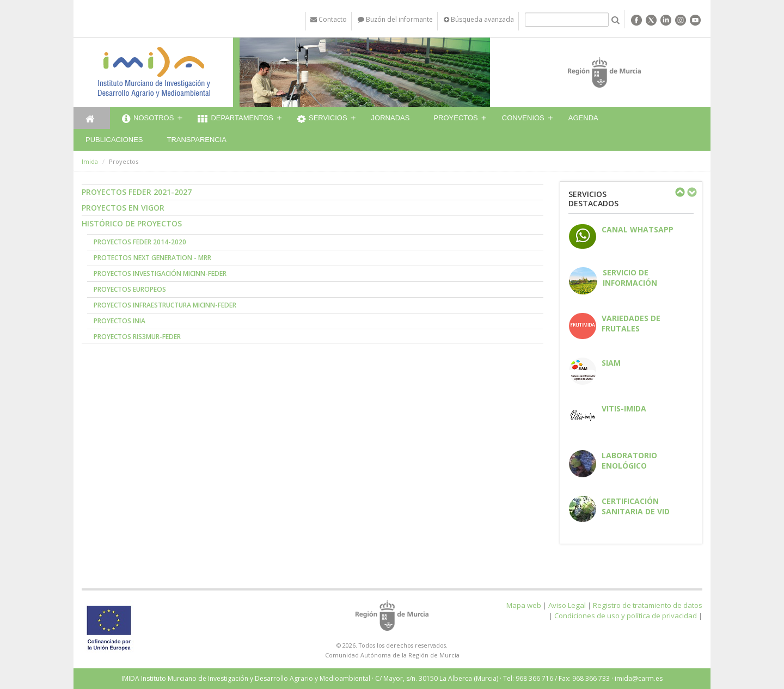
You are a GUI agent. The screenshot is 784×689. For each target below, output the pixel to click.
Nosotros (148, 119)
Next (691, 192)
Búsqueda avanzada (479, 19)
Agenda (583, 118)
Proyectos (455, 118)
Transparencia (197, 140)
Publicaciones (114, 140)
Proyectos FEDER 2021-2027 (137, 192)
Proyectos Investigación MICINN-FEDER (160, 273)
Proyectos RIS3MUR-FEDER (137, 337)
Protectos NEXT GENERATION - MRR (152, 258)
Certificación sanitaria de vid (636, 506)
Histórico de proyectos (132, 223)
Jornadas (391, 118)
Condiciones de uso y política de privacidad (626, 616)
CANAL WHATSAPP (638, 229)
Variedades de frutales (631, 323)
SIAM (611, 363)
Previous (679, 192)
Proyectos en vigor (123, 208)
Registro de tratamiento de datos (648, 605)
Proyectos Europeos (130, 289)
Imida (90, 161)
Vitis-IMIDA (624, 408)
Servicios (322, 119)
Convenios (523, 118)
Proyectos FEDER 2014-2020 (140, 242)
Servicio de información (630, 278)
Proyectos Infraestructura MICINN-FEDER (165, 305)
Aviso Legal (567, 605)
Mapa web (524, 605)
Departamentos (235, 119)
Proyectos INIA (120, 321)
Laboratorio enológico (629, 460)
